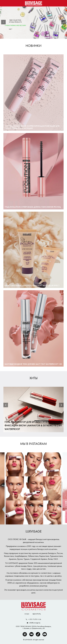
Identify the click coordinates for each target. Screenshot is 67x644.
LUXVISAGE (34, 531)
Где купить (37, 614)
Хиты (34, 378)
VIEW (10, 29)
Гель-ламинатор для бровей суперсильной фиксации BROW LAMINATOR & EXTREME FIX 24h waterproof (33, 426)
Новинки (33, 46)
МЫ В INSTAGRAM (33, 444)
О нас (27, 614)
